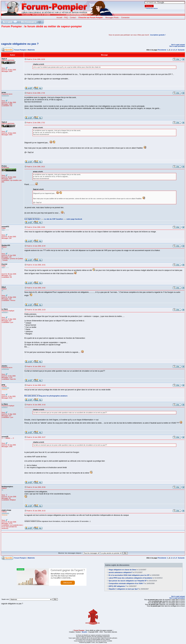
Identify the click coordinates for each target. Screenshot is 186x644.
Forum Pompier (20, 50)
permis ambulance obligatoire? (121, 572)
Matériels (31, 50)
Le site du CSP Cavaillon (54, 219)
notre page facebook (74, 219)
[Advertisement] (35, 35)
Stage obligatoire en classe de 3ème (122, 570)
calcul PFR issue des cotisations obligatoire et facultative (130, 578)
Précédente (162, 50)
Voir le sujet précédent (177, 46)
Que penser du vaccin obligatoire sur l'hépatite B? (128, 581)
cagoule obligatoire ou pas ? (20, 44)
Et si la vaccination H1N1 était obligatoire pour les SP (129, 575)
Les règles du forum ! (33, 219)
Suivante (181, 50)
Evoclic (84, 632)
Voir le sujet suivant (178, 45)
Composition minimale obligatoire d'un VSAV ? (126, 583)
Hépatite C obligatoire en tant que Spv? (124, 589)
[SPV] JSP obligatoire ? (118, 586)
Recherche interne (152, 8)
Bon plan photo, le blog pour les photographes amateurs (46, 396)
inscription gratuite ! (158, 35)
